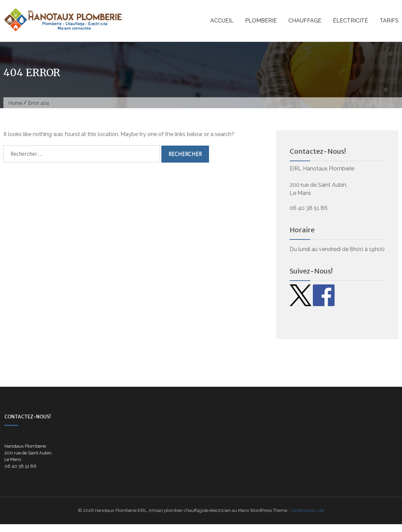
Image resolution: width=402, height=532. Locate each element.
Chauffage (305, 21)
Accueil (222, 21)
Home (15, 103)
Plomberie (261, 21)
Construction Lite (307, 510)
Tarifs (389, 21)
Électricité (350, 21)
